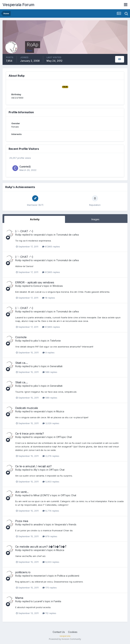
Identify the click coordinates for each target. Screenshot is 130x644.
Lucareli (38, 601)
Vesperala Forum (18, 5)
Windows (58, 286)
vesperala (39, 235)
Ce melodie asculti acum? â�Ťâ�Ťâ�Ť (41, 547)
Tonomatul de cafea (67, 235)
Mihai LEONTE (41, 495)
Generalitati (56, 366)
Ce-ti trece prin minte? (30, 434)
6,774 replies (51, 511)
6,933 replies (51, 562)
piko (36, 341)
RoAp (18, 235)
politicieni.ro (23, 572)
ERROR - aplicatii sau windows (35, 282)
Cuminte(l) (25, 167)
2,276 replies (51, 456)
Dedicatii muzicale (27, 408)
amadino (38, 524)
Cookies (73, 632)
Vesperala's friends (65, 524)
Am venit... (22, 492)
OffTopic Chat (64, 437)
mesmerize (40, 576)
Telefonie (55, 341)
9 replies (48, 352)
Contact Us (59, 632)
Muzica (60, 411)
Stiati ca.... (22, 363)
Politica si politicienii (68, 576)
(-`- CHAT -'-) (24, 231)
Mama (19, 598)
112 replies (49, 613)
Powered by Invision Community (65, 639)
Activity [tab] (35, 219)
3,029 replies (51, 423)
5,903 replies (51, 482)
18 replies (49, 298)
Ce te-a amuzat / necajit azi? (33, 466)
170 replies (50, 588)
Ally (35, 470)
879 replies (50, 536)
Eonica (37, 286)
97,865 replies (51, 247)
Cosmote (21, 337)
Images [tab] (95, 219)
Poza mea (22, 521)
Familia (57, 601)
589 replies (50, 372)
